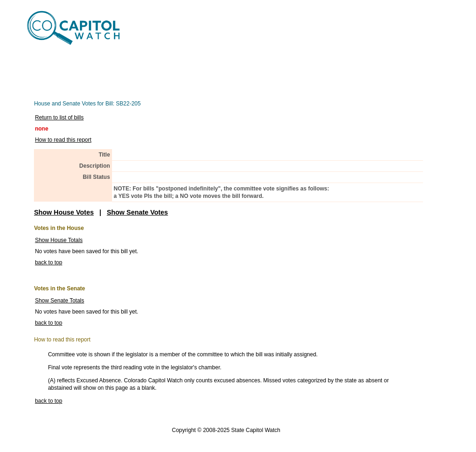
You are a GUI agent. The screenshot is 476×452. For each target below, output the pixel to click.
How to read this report (63, 140)
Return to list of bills (59, 118)
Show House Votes (64, 212)
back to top (49, 262)
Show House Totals (59, 240)
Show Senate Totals (59, 301)
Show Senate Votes (138, 212)
